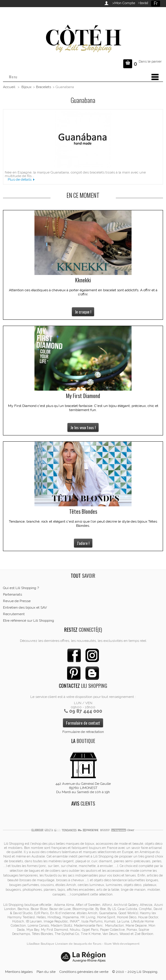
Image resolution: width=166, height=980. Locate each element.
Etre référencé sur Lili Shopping (29, 621)
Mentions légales (19, 972)
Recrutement (14, 614)
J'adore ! (83, 543)
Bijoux (26, 87)
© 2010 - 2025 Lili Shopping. (135, 972)
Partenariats (12, 594)
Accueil (9, 87)
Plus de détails (20, 179)
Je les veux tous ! (83, 427)
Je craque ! (83, 312)
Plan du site (46, 972)
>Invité (142, 3)
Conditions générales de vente (84, 972)
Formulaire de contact (83, 723)
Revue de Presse (17, 601)
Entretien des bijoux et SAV (25, 607)
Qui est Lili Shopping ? (21, 588)
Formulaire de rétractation (83, 732)
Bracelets (44, 87)
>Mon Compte (124, 3)
